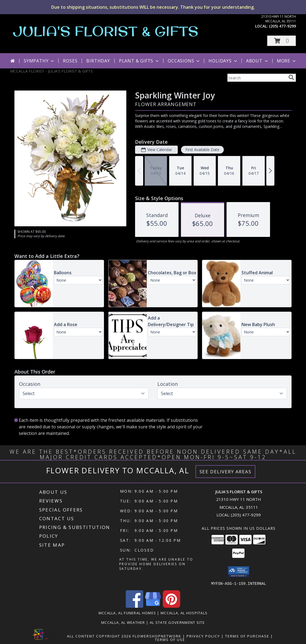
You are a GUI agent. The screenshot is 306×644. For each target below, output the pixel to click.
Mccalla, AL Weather (123, 622)
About (258, 61)
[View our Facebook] (134, 606)
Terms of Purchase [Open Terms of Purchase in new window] (247, 636)
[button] (281, 41)
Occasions (184, 61)
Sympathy (39, 61)
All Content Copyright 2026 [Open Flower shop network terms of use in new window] (99, 636)
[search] (291, 77)
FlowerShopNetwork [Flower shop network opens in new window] (157, 636)
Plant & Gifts (139, 61)
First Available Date (202, 150)
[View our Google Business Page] (153, 606)
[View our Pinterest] (172, 606)
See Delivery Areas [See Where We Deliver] (226, 472)
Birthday (98, 61)
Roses (70, 61)
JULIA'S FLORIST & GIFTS (106, 31)
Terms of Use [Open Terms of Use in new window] (170, 639)
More (287, 61)
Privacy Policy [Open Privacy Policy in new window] (203, 636)
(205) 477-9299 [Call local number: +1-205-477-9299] (282, 26)
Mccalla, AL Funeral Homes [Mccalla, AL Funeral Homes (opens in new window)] (127, 613)
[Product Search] (257, 78)
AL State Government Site (177, 622)
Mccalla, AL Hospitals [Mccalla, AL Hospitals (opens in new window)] (184, 613)
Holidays (223, 61)
